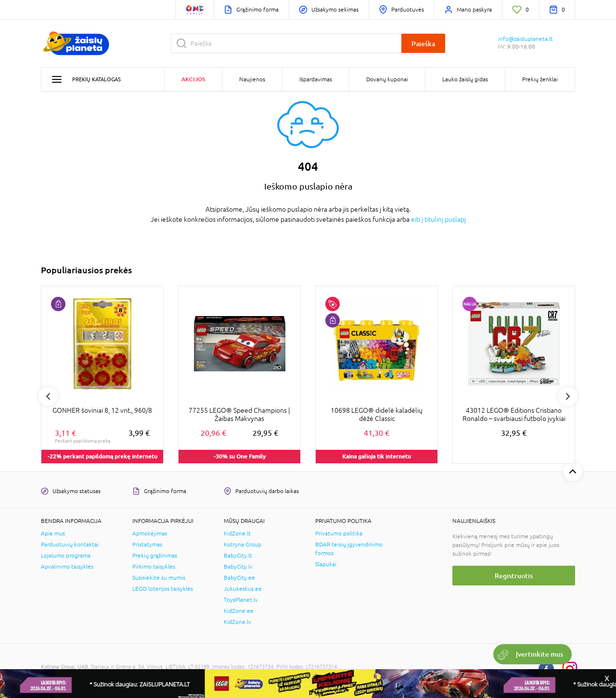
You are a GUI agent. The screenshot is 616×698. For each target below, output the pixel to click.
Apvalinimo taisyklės (67, 567)
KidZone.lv (237, 622)
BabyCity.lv (238, 567)
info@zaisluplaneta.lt (526, 39)
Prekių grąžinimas (155, 556)
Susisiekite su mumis (159, 578)
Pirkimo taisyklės (154, 567)
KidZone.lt (237, 533)
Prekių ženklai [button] (540, 79)
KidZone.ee (239, 611)
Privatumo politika (339, 533)
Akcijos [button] (193, 79)
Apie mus (53, 533)
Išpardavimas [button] (316, 79)
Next (568, 396)
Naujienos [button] (252, 79)
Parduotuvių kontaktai (70, 545)
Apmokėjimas (150, 533)
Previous (48, 396)
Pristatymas (147, 545)
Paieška (423, 44)
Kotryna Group (243, 545)
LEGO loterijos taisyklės (163, 589)
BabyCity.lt (238, 556)
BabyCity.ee (239, 578)
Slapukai (326, 564)
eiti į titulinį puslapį (438, 219)
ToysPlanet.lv (241, 600)
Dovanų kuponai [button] (387, 79)
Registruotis (514, 576)
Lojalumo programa (66, 556)
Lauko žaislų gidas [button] (465, 79)
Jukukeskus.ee (243, 589)
